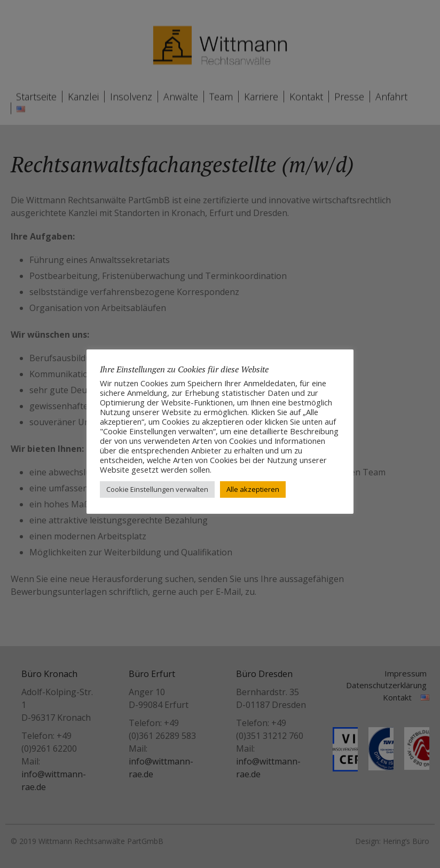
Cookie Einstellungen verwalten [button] (157, 489)
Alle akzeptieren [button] (253, 489)
